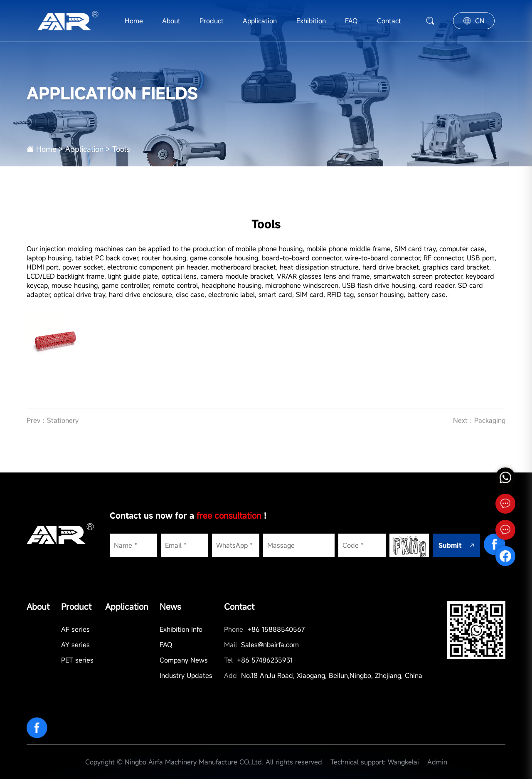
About (171, 21)
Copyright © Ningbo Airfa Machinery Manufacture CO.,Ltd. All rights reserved (204, 762)
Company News (184, 660)
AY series (75, 645)
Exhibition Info (181, 629)
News (170, 607)
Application (260, 21)
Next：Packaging (479, 428)
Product (212, 21)
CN (474, 21)
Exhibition (311, 21)
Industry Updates (186, 675)
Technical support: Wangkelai (375, 762)
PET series (77, 660)
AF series (75, 629)
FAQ (351, 21)
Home (134, 21)
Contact (389, 21)
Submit (456, 545)
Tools (121, 149)
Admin (437, 762)
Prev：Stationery (53, 428)
